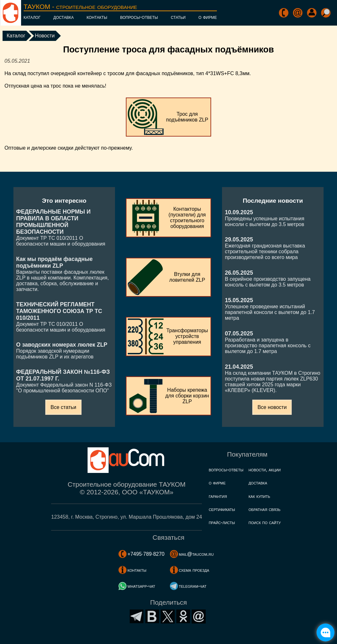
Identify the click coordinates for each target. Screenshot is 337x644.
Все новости (272, 407)
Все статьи (63, 407)
